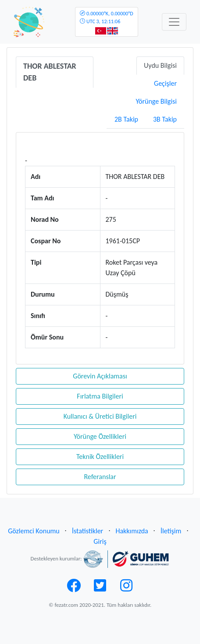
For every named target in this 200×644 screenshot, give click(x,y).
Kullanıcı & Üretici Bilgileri (100, 416)
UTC (106, 17)
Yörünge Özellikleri (100, 436)
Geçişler (165, 83)
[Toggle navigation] (174, 22)
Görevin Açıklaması (100, 376)
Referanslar (100, 477)
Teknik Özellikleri (100, 457)
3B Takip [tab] (165, 119)
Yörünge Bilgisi (156, 101)
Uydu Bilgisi (160, 65)
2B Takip (126, 119)
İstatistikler (87, 531)
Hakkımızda (132, 531)
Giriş (100, 541)
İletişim (171, 531)
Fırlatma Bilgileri (100, 396)
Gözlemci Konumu (34, 531)
